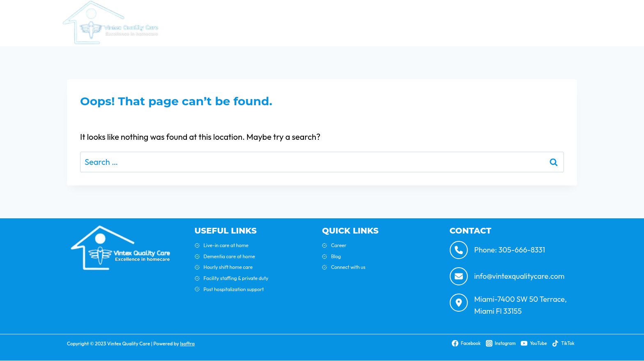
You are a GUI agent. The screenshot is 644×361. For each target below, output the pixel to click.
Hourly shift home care (228, 267)
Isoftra (187, 344)
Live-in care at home (226, 245)
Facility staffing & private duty (236, 278)
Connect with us (348, 267)
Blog (397, 23)
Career (339, 245)
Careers (567, 23)
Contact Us (527, 23)
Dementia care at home (229, 256)
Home (324, 23)
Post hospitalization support (234, 289)
